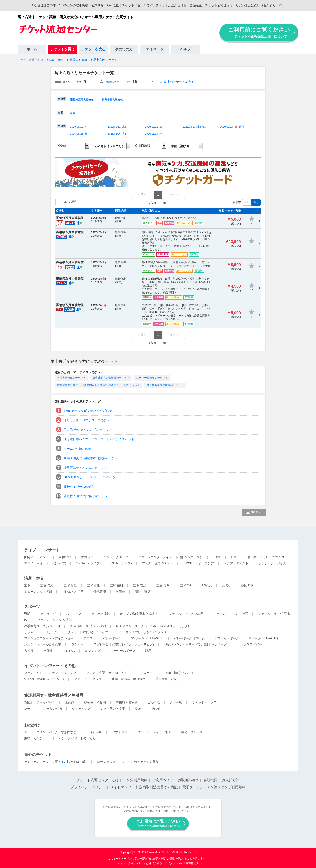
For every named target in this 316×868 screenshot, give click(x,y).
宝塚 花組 (47, 585)
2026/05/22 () (154, 127)
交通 (138, 709)
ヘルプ (185, 49)
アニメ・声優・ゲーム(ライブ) (45, 563)
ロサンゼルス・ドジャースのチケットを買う (128, 762)
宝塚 (27, 585)
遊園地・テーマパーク (39, 702)
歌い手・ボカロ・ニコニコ (266, 557)
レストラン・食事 (113, 709)
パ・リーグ (74, 614)
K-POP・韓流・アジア (198, 563)
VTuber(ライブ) (121, 563)
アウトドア (120, 732)
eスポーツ (149, 673)
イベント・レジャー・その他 (50, 666)
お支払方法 (231, 780)
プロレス (69, 651)
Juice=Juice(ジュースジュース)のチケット (93, 477)
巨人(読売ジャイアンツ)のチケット (88, 430)
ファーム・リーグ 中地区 (231, 614)
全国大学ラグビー (250, 644)
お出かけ (32, 725)
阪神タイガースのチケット (82, 487)
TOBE (217, 557)
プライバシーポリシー (88, 787)
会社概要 (210, 780)
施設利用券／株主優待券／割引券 (54, 695)
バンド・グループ (116, 557)
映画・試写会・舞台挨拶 (129, 679)
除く (256, 202)
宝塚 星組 (117, 585)
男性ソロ (65, 557)
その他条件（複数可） (110, 146)
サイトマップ (121, 787)
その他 (156, 709)
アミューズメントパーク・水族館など (50, 732)
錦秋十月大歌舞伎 (112, 100)
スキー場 (176, 702)
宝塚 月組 (70, 585)
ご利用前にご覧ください (259, 32)
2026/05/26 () (117, 134)
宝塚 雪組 (93, 585)
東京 (73, 113)
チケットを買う (63, 49)
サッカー (30, 632)
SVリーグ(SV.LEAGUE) (147, 638)
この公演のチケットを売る (176, 82)
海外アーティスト (236, 563)
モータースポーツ (123, 651)
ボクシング (93, 651)
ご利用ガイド (163, 780)
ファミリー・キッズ (88, 679)
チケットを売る (93, 49)
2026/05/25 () (79, 134)
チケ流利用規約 (135, 780)
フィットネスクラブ (206, 702)
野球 (27, 614)
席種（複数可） (181, 146)
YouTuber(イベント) (179, 673)
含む (247, 202)
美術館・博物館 (127, 702)
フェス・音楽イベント (157, 563)
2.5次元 (207, 585)
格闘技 (48, 651)
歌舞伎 (120, 592)
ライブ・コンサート (42, 550)
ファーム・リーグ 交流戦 (55, 620)
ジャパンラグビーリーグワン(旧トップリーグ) (196, 644)
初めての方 (124, 49)
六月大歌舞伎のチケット (71, 378)
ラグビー (77, 644)
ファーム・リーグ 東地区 (186, 614)
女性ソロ (87, 557)
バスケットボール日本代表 (43, 644)
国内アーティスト (36, 557)
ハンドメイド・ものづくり (77, 738)
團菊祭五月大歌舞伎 (82, 100)
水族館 (70, 702)
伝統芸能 (100, 592)
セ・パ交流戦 (101, 614)
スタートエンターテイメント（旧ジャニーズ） (171, 557)
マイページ (155, 49)
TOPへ (256, 512)
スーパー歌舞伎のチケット (152, 378)
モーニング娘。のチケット (82, 449)
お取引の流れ (188, 780)
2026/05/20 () (79, 127)
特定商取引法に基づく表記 (157, 787)
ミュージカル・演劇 (38, 592)
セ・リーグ (48, 614)
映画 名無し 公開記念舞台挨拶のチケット (92, 458)
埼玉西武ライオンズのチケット (85, 468)
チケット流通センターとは (98, 780)
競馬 (148, 651)
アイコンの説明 (67, 202)
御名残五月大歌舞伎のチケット (111, 378)
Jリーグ (52, 632)
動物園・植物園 (95, 702)
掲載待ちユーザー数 (118, 82)
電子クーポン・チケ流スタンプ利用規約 (214, 787)
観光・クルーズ (192, 732)
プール (29, 709)
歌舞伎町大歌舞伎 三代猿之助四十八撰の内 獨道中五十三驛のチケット (98, 385)
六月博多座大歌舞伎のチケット (165, 385)
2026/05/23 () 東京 (195, 127)
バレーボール (112, 638)
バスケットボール (227, 638)
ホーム (32, 49)
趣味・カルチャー (36, 738)
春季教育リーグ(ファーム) (42, 626)
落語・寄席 (143, 592)
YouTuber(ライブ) (88, 563)
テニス (88, 638)
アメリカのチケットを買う (43, 762)
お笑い (227, 585)
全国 (60, 113)
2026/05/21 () (117, 127)
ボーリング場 (53, 709)
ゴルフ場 (154, 702)
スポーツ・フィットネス (154, 732)
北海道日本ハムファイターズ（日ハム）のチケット (99, 439)
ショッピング (81, 709)
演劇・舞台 (34, 578)
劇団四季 (247, 585)
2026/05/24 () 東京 (232, 127)
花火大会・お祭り (168, 679)
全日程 (62, 126)
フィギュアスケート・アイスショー (49, 638)
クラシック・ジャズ (272, 563)
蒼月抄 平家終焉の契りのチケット (87, 496)
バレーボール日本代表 (189, 638)
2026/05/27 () (154, 134)
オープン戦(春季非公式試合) (139, 614)
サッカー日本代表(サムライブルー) (91, 632)
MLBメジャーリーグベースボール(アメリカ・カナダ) (152, 626)
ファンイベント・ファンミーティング (50, 673)
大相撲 (29, 651)
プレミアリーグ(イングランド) (146, 632)
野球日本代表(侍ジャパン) (88, 626)
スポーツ (32, 607)
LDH (234, 557)
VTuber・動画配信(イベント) (44, 679)
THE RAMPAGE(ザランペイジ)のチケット (93, 411)
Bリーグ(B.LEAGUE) (263, 638)
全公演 (62, 99)
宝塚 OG (186, 585)
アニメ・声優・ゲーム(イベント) (109, 673)
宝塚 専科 (163, 585)
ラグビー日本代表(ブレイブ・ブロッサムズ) (124, 644)
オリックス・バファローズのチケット (90, 420)
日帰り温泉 (94, 732)
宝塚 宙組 (140, 585)
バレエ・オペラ (73, 592)
